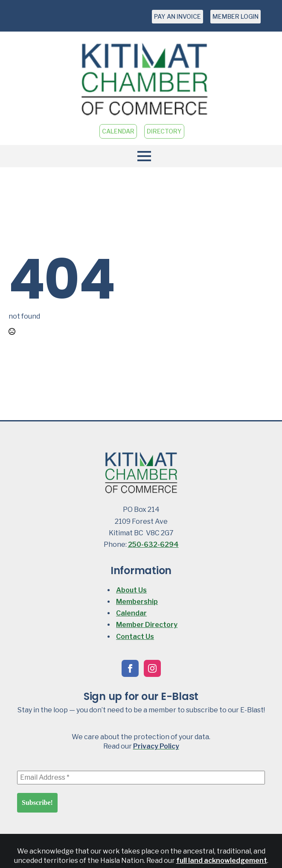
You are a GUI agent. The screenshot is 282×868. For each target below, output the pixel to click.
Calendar (131, 613)
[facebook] (130, 668)
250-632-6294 (153, 544)
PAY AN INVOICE (177, 16)
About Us (131, 590)
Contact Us (135, 637)
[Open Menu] (141, 156)
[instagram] (152, 668)
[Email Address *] (141, 778)
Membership (137, 602)
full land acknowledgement (222, 861)
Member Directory (147, 625)
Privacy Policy (156, 746)
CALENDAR (118, 131)
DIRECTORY (164, 131)
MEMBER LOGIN (235, 16)
